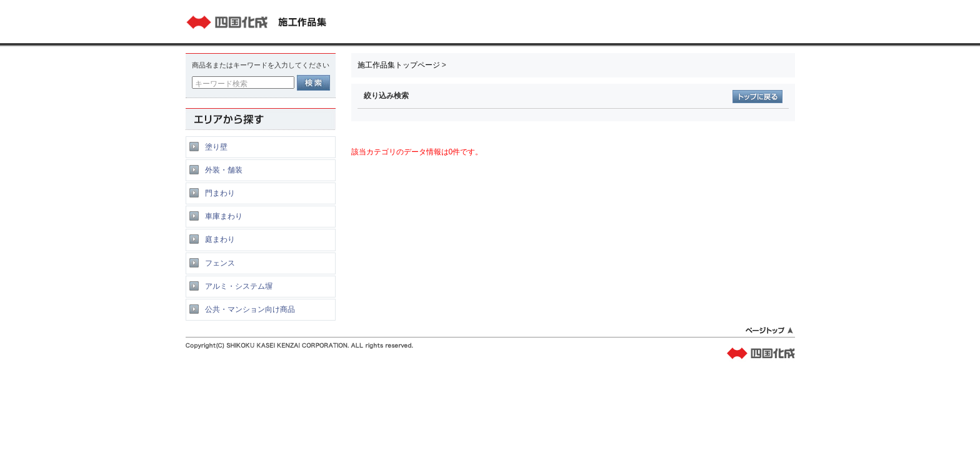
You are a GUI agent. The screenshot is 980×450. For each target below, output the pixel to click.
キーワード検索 (221, 84)
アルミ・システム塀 (239, 286)
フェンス (220, 263)
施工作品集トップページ (399, 65)
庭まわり (220, 239)
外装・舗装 (224, 170)
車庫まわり (224, 216)
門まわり (220, 193)
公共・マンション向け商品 (250, 309)
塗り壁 (216, 147)
